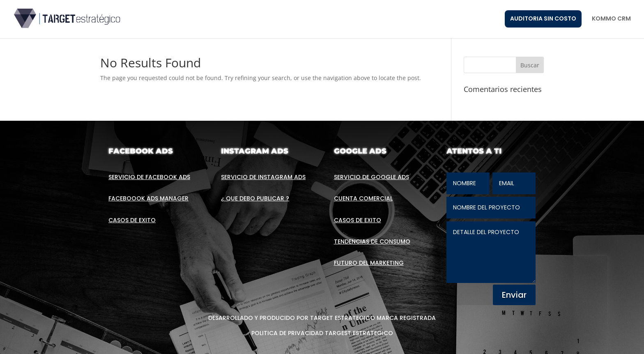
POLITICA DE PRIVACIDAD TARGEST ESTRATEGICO (322, 333)
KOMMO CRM (611, 19)
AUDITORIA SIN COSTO (543, 18)
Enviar (514, 295)
